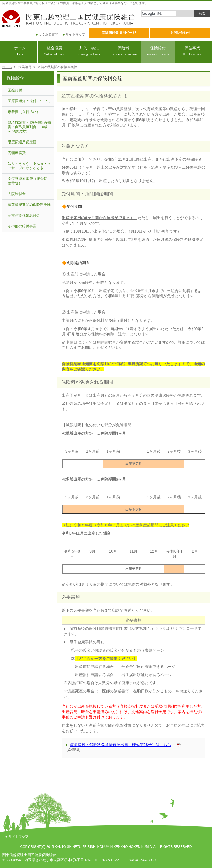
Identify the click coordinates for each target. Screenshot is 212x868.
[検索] (159, 14)
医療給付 (15, 90)
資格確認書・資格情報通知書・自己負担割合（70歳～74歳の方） (29, 127)
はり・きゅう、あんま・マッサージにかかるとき (29, 166)
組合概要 (55, 51)
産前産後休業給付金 (24, 215)
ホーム (20, 51)
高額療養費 (17, 153)
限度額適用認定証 (22, 142)
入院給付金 (17, 194)
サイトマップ (74, 34)
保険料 (123, 51)
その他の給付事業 (22, 226)
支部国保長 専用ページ (119, 33)
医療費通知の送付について (29, 101)
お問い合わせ (180, 33)
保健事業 (192, 51)
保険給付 (158, 51)
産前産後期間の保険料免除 (29, 205)
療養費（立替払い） (24, 112)
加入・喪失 (89, 51)
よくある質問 (47, 34)
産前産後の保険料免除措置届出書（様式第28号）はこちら (119, 745)
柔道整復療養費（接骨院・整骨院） (29, 181)
